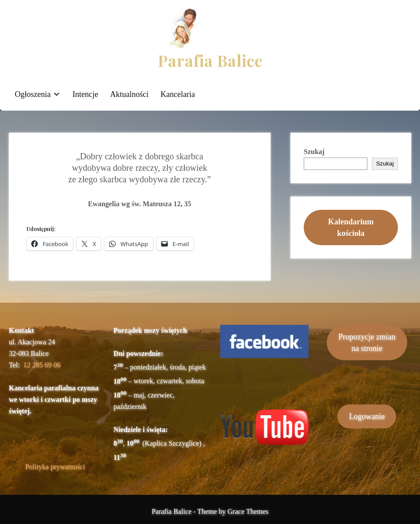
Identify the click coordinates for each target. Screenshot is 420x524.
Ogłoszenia (33, 94)
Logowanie (367, 416)
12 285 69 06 (42, 365)
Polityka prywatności (55, 467)
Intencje (85, 94)
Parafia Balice (210, 60)
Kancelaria (178, 94)
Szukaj (314, 152)
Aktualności (129, 94)
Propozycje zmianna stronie (367, 343)
